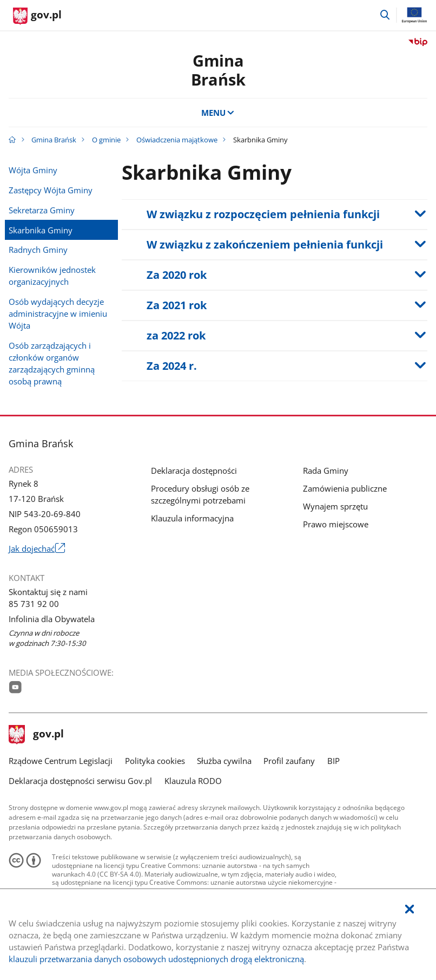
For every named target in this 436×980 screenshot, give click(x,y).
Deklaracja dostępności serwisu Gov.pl (80, 781)
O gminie (106, 140)
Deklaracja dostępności (194, 471)
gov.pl (36, 735)
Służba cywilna (224, 761)
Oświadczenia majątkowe (177, 140)
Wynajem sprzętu (335, 506)
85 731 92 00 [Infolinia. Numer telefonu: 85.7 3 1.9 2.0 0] (34, 604)
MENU (218, 113)
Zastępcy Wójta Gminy (51, 190)
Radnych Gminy (38, 250)
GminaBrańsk (218, 70)
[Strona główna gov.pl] (37, 16)
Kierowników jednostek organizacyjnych (52, 276)
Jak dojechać (37, 548)
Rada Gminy (326, 471)
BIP (333, 761)
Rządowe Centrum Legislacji (61, 761)
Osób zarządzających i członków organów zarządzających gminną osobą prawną (52, 363)
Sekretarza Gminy (42, 210)
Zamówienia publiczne (345, 488)
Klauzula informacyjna (192, 518)
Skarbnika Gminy (41, 230)
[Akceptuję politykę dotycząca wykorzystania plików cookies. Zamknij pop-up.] (409, 909)
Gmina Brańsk (54, 140)
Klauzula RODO (193, 781)
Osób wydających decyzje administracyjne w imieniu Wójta (58, 313)
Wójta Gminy (33, 170)
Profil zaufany (289, 761)
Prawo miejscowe (336, 524)
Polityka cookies (155, 761)
